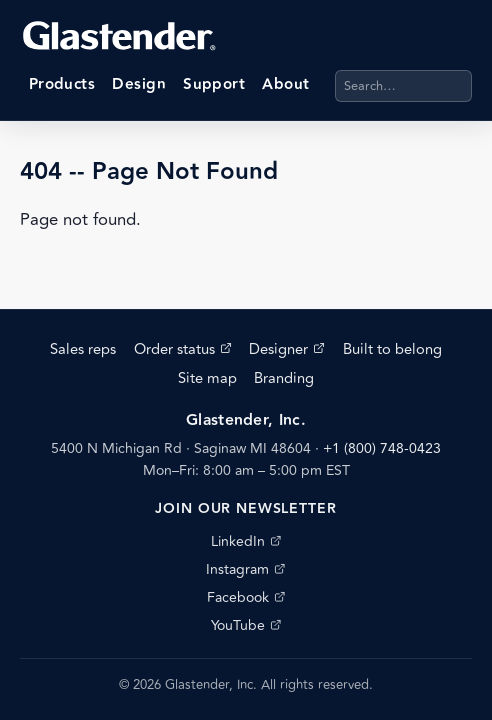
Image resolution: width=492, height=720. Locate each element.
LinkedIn (246, 541)
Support (214, 84)
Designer (287, 349)
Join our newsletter (245, 509)
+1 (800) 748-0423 (382, 448)
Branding (284, 378)
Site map (207, 378)
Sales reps (83, 349)
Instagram (245, 569)
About (285, 84)
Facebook (246, 597)
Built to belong (392, 349)
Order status (183, 349)
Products (62, 84)
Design (139, 84)
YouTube (246, 625)
